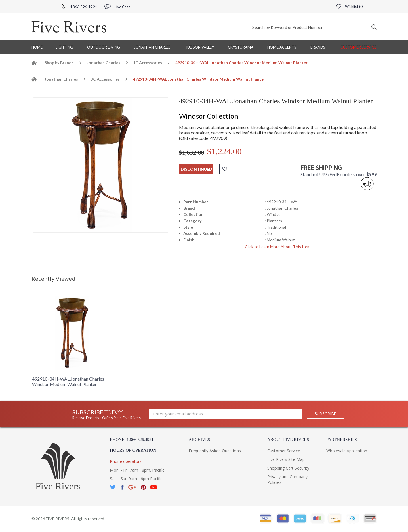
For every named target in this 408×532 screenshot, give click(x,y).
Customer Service (358, 47)
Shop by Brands (59, 63)
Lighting (64, 47)
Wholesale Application (347, 451)
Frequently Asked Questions (215, 451)
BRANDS (318, 47)
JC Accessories (148, 63)
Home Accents (282, 47)
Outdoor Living (104, 47)
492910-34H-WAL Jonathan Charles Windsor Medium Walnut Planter (68, 381)
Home (37, 47)
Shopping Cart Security (288, 468)
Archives (200, 440)
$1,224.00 (224, 151)
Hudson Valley (199, 47)
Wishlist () (350, 7)
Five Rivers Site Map (286, 459)
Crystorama (241, 47)
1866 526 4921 (79, 7)
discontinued (197, 169)
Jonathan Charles (152, 47)
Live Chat (117, 7)
